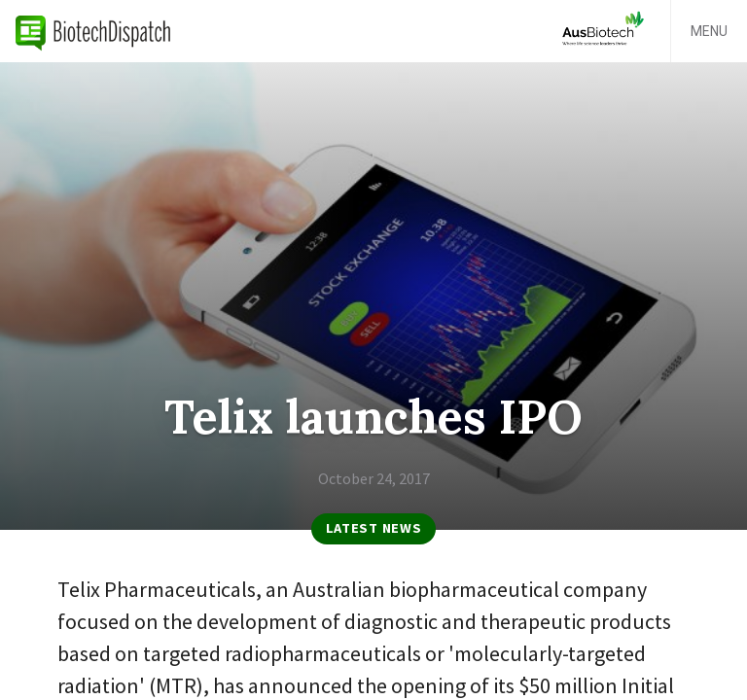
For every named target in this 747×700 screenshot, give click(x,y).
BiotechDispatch (93, 31)
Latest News (374, 528)
